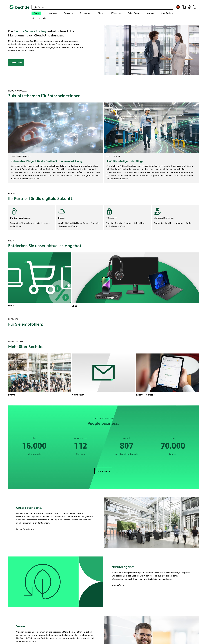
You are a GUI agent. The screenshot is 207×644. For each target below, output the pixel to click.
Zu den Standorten (25, 529)
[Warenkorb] (195, 7)
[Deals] (36, 13)
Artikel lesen (16, 63)
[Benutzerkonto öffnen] (189, 7)
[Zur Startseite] (19, 13)
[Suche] (105, 7)
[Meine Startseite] (33, 18)
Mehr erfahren (103, 471)
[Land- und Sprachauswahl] (178, 7)
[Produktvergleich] (184, 7)
